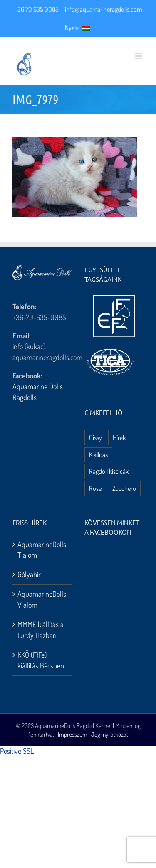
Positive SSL (17, 751)
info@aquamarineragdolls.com (103, 9)
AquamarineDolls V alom (42, 599)
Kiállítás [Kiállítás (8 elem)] (98, 454)
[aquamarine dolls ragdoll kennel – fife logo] (114, 299)
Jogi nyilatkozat (110, 734)
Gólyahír (29, 574)
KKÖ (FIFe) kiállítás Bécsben (41, 660)
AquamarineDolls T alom (42, 550)
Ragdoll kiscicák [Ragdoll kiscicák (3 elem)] (109, 471)
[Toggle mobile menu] (139, 56)
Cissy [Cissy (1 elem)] (95, 437)
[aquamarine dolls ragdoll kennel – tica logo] (110, 349)
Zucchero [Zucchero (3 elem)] (124, 488)
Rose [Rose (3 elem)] (95, 488)
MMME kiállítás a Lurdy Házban (41, 630)
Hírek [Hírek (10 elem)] (119, 437)
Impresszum (73, 734)
